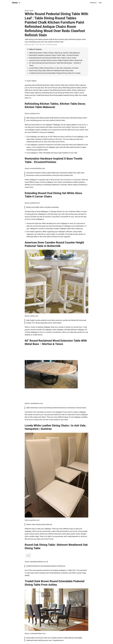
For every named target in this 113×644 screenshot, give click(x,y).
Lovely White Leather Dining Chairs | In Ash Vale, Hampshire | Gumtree (54, 68)
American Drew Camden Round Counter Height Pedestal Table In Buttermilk (56, 60)
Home (15, 3)
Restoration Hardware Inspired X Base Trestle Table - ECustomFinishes (54, 55)
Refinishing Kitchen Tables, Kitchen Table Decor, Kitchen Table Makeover (55, 53)
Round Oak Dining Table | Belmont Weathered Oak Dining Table (51, 71)
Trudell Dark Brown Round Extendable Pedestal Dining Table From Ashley (55, 73)
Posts (32, 11)
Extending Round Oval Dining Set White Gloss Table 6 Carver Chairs (53, 58)
